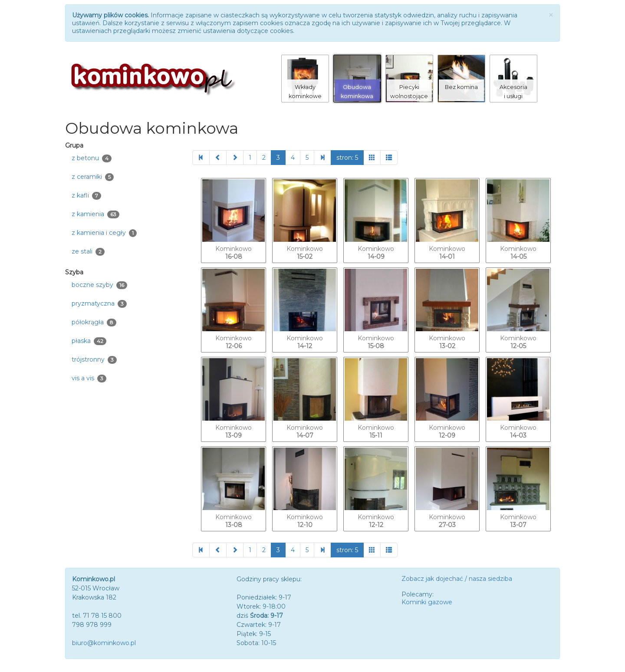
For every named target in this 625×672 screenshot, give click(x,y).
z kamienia (95, 214)
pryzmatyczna (99, 304)
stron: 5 (347, 158)
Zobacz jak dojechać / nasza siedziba (457, 579)
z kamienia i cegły (104, 233)
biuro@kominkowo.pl (104, 643)
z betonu (92, 158)
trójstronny (94, 360)
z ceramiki (93, 177)
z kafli (86, 196)
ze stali (88, 252)
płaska (89, 341)
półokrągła (94, 322)
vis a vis (89, 378)
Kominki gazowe (427, 602)
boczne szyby (99, 285)
